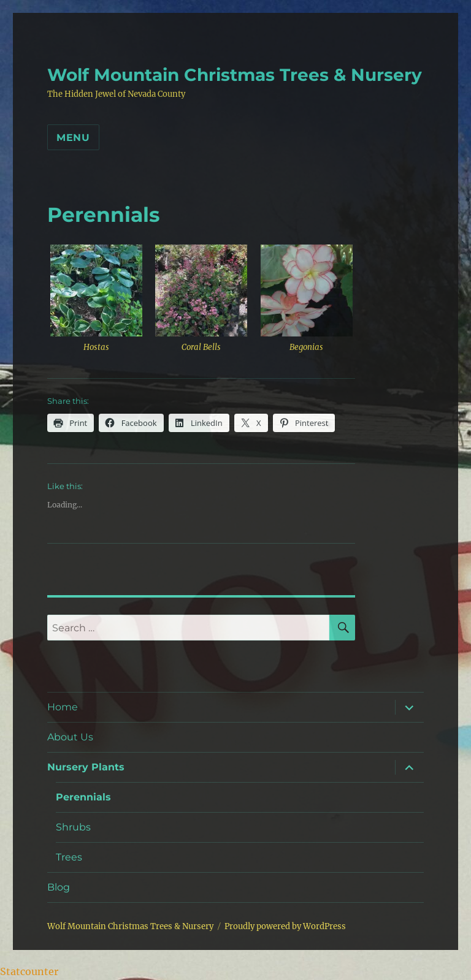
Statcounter (29, 971)
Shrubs (73, 827)
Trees (69, 857)
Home (63, 707)
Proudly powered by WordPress (285, 926)
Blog (59, 887)
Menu (73, 138)
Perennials (83, 797)
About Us (70, 737)
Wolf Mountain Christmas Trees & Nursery (235, 75)
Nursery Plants (86, 767)
